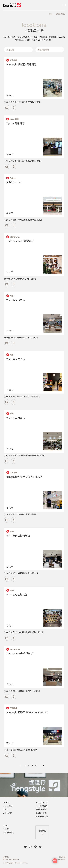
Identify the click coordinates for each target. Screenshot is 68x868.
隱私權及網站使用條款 (11, 859)
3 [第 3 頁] (32, 765)
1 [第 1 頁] (25, 765)
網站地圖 (6, 857)
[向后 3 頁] (40, 765)
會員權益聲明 (60, 859)
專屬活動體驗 (41, 809)
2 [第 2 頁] (29, 765)
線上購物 (6, 829)
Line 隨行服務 (41, 806)
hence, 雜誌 (8, 806)
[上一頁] (20, 765)
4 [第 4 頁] (36, 765)
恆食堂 (5, 809)
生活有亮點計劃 (42, 816)
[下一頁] (48, 765)
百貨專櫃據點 (60, 14)
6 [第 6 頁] (43, 765)
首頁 (51, 14)
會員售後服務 (41, 813)
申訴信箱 (62, 857)
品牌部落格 (7, 813)
